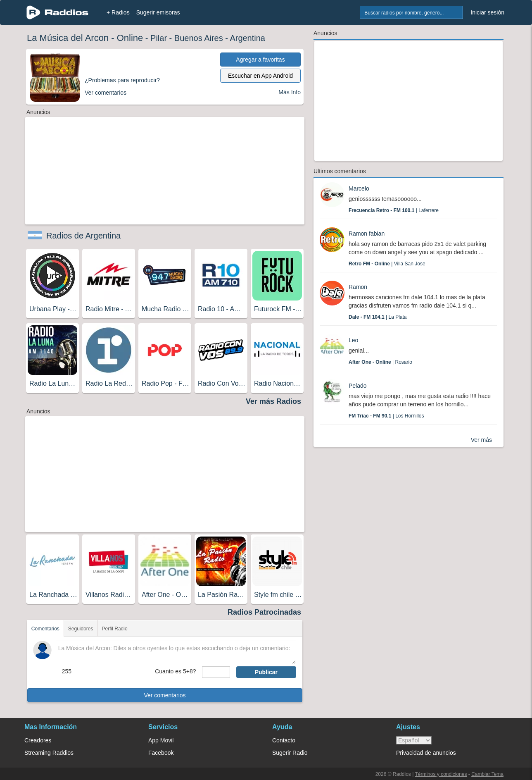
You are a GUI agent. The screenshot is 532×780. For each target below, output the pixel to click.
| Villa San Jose (387, 264)
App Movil (161, 740)
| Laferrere (394, 210)
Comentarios (45, 629)
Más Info (290, 92)
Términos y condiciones (441, 774)
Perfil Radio (115, 629)
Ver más (481, 440)
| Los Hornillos (386, 416)
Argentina (247, 38)
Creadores (38, 740)
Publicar (266, 672)
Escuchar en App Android (260, 76)
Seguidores (81, 629)
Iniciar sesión (487, 12)
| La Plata (378, 317)
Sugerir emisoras (158, 12)
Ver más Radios (273, 401)
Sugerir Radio (290, 753)
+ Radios (118, 12)
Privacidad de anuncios (426, 753)
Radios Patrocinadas (264, 612)
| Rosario (380, 362)
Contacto (284, 740)
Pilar (159, 38)
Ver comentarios (165, 695)
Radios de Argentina (83, 236)
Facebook (161, 753)
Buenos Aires (199, 38)
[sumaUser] (216, 672)
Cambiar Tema (487, 774)
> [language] (414, 740)
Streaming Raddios (49, 753)
